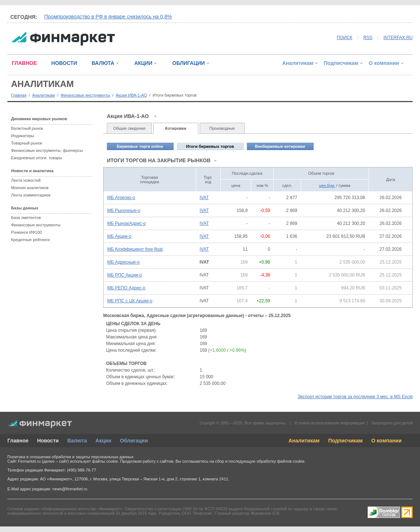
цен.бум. (327, 185)
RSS (368, 38)
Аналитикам (298, 63)
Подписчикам (341, 63)
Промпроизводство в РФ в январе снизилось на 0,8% (108, 17)
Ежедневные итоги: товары (37, 158)
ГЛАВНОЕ (24, 63)
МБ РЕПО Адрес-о (126, 288)
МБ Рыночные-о (124, 211)
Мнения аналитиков (30, 188)
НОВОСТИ (64, 63)
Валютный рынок (27, 128)
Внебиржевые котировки (280, 146)
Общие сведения (129, 128)
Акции (103, 441)
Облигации (134, 441)
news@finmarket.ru (70, 489)
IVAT (204, 198)
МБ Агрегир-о (121, 198)
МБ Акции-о (119, 236)
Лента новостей (26, 180)
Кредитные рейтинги (30, 240)
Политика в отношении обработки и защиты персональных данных (70, 457)
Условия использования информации (329, 423)
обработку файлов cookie (280, 461)
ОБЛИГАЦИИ (189, 63)
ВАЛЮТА (103, 63)
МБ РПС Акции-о (125, 275)
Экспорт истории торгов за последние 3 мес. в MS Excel (355, 397)
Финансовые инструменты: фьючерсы (47, 150)
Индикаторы (23, 136)
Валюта (77, 441)
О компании (384, 63)
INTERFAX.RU (398, 38)
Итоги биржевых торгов (210, 146)
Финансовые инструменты (85, 95)
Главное (18, 441)
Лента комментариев (31, 195)
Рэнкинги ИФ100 (27, 232)
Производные (222, 128)
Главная (19, 95)
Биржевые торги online (140, 146)
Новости (48, 441)
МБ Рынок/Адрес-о (127, 223)
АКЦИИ (143, 63)
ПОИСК (344, 38)
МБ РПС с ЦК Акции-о (130, 301)
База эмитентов (26, 218)
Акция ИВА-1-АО (131, 95)
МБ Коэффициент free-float (135, 249)
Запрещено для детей (392, 423)
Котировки (176, 128)
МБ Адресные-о (123, 262)
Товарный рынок (27, 143)
